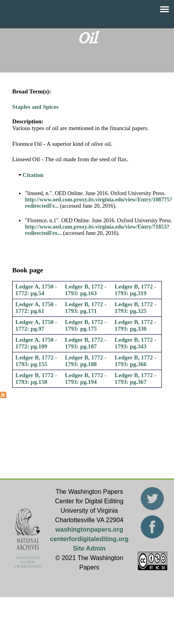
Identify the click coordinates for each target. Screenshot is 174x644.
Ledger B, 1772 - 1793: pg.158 (36, 379)
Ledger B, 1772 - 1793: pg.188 (86, 361)
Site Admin (89, 548)
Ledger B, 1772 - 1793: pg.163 (86, 290)
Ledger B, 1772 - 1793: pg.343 (136, 343)
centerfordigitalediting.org (89, 539)
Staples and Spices (36, 107)
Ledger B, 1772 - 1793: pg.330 (136, 325)
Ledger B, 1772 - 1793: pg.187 (86, 343)
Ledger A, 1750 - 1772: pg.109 (36, 343)
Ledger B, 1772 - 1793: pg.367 (136, 379)
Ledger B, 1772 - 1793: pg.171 (86, 308)
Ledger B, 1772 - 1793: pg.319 (136, 290)
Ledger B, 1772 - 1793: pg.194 (86, 379)
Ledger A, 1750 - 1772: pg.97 (36, 325)
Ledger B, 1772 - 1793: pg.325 (136, 308)
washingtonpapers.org (89, 530)
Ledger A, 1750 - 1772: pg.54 (36, 290)
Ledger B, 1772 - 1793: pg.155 (36, 361)
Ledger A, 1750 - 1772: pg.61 (36, 308)
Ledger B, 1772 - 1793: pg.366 (136, 361)
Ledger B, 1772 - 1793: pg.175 (86, 325)
